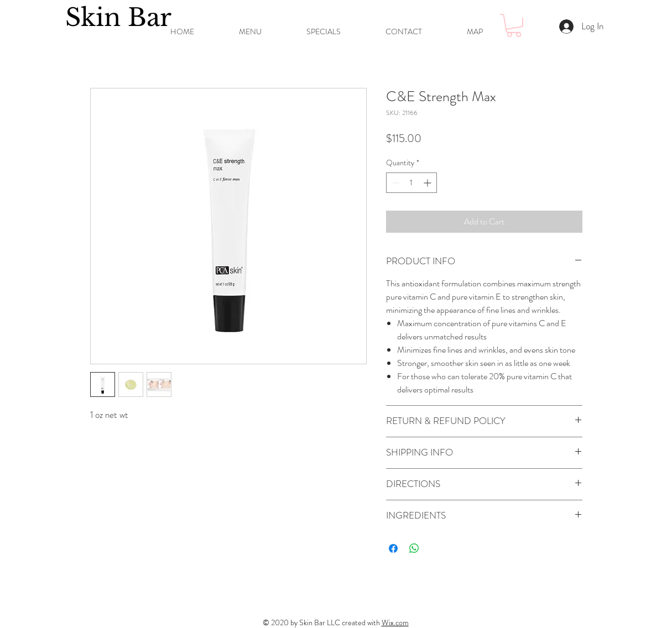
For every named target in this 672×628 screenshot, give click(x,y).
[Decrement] (395, 183)
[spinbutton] (411, 183)
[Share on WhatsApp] (414, 548)
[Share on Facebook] (393, 548)
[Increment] (428, 183)
